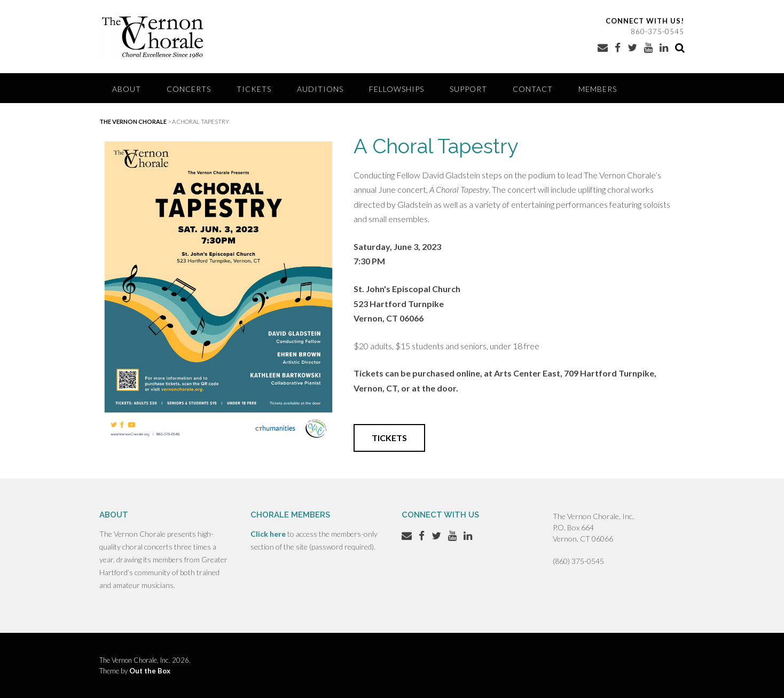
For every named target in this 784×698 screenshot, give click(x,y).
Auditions (320, 89)
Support (468, 89)
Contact (533, 89)
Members (598, 89)
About (127, 89)
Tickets (254, 89)
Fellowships (397, 89)
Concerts (189, 89)
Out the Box (150, 671)
